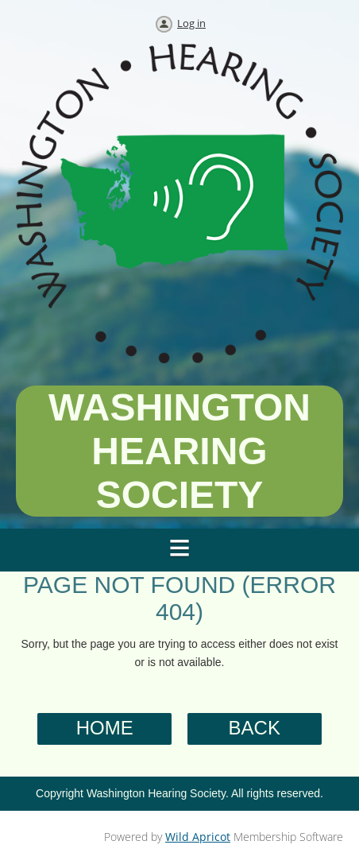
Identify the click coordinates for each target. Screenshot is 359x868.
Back (255, 728)
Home (105, 728)
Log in (191, 23)
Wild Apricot (198, 837)
